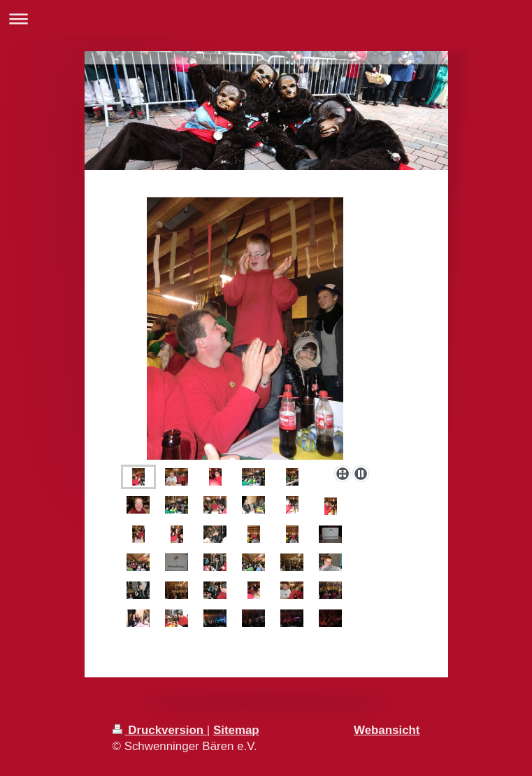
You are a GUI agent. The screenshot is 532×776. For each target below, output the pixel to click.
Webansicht (387, 730)
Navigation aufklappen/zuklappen (266, 19)
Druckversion (160, 730)
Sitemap (236, 730)
